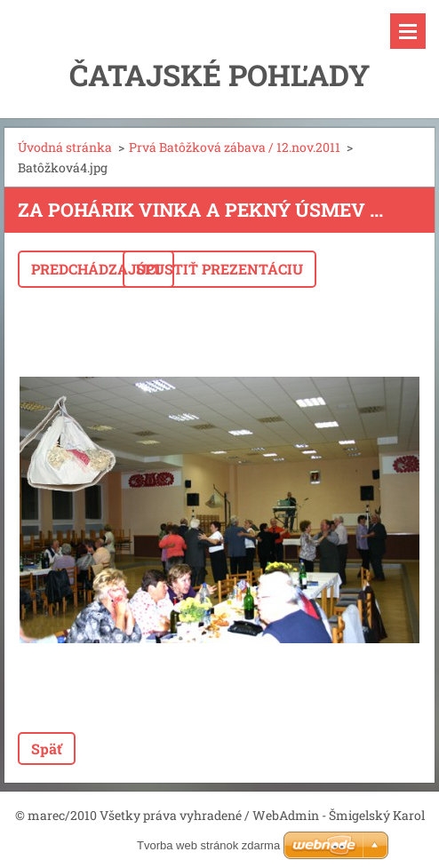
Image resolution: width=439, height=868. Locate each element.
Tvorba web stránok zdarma (208, 845)
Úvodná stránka (65, 147)
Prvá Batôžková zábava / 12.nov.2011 (235, 147)
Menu (408, 31)
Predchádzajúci (96, 269)
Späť (47, 749)
